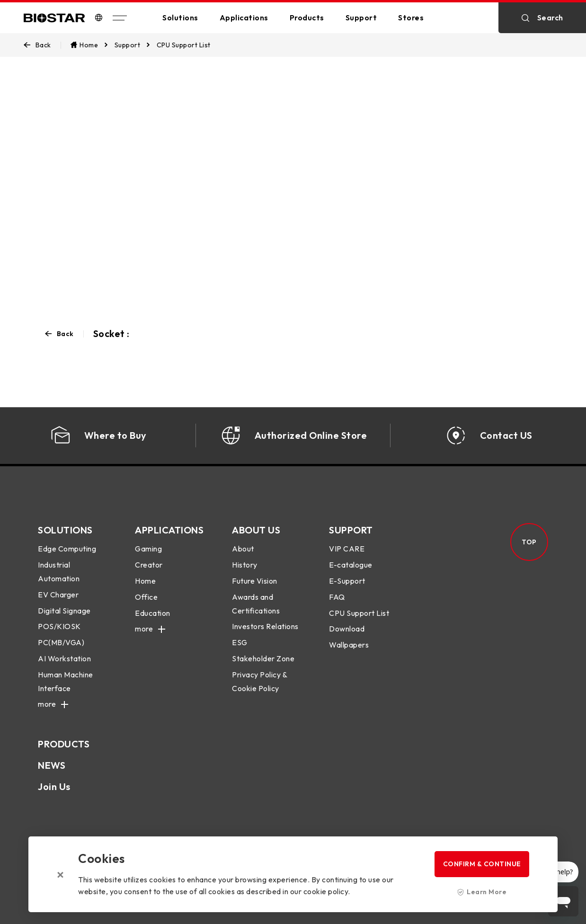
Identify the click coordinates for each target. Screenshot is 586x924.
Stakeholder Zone (263, 658)
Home (145, 581)
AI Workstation (64, 658)
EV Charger (58, 595)
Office (146, 597)
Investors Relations (265, 626)
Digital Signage (64, 611)
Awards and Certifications (256, 604)
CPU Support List (359, 613)
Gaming (148, 549)
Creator (149, 565)
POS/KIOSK (59, 626)
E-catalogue (351, 565)
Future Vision (255, 581)
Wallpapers (349, 645)
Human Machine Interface (66, 681)
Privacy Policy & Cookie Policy (259, 681)
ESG (240, 642)
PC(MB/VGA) (61, 642)
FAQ (337, 597)
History (245, 565)
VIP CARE (347, 549)
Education (153, 613)
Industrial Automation (59, 572)
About (243, 549)
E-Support (347, 581)
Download (347, 629)
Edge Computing (67, 549)
